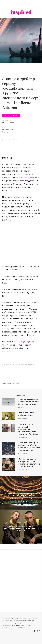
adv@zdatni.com (23, 623)
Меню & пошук (22, 4)
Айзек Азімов (17, 383)
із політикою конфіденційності (19, 625)
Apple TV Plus (7, 383)
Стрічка (15, 116)
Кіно (6, 116)
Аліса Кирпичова (8, 129)
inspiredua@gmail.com (28, 621)
